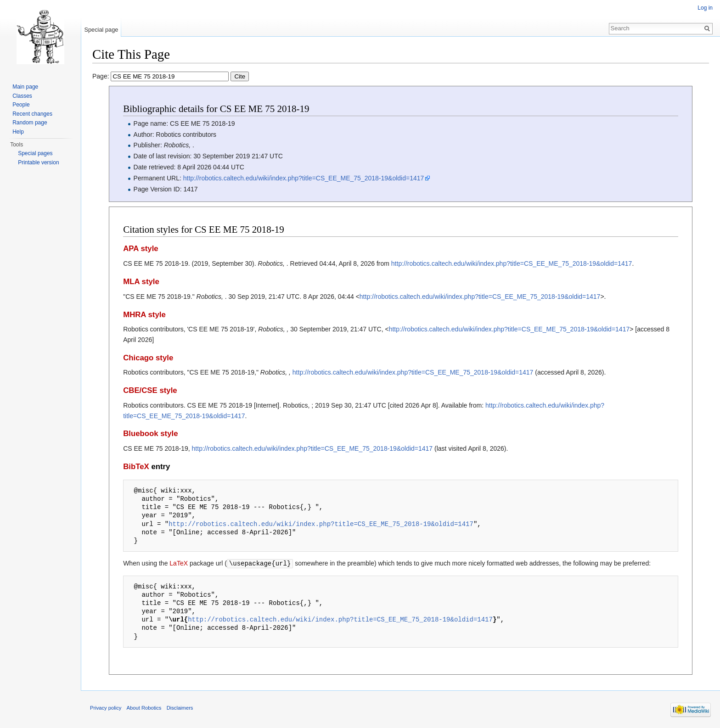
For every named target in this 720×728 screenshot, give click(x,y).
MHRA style (144, 315)
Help (18, 132)
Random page (30, 123)
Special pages (35, 153)
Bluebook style (150, 434)
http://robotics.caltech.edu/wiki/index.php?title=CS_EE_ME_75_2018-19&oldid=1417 (304, 178)
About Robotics (144, 707)
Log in (705, 8)
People (21, 105)
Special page (101, 30)
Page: (171, 76)
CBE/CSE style (150, 390)
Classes (22, 96)
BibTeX (136, 467)
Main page (25, 87)
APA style (141, 249)
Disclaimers (180, 707)
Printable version (38, 162)
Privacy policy (106, 707)
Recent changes (32, 114)
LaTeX (179, 563)
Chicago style (148, 358)
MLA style (141, 282)
